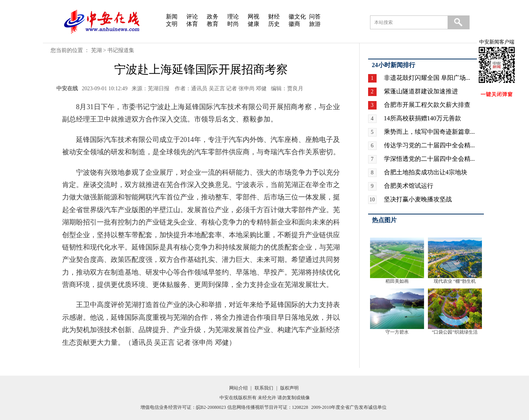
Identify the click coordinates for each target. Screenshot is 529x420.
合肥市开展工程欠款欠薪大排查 (427, 105)
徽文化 (297, 17)
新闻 (172, 17)
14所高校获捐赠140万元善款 (423, 118)
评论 (192, 17)
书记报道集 (121, 50)
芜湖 (96, 50)
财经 (274, 17)
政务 (213, 17)
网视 (254, 17)
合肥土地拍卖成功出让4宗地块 (426, 172)
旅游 (315, 24)
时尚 (233, 24)
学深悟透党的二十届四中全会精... (429, 159)
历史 (274, 24)
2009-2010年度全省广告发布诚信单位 (349, 407)
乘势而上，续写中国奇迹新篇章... (429, 132)
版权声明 (289, 388)
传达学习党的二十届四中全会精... (429, 145)
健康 (254, 24)
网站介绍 (238, 388)
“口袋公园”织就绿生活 (455, 332)
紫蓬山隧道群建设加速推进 (421, 91)
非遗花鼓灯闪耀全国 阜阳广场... (427, 78)
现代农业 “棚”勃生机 (455, 281)
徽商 (294, 24)
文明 (172, 24)
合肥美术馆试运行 (409, 186)
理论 (233, 17)
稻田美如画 (397, 281)
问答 (315, 17)
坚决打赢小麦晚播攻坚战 (418, 199)
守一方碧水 (397, 332)
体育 (192, 24)
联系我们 (264, 388)
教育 (213, 24)
